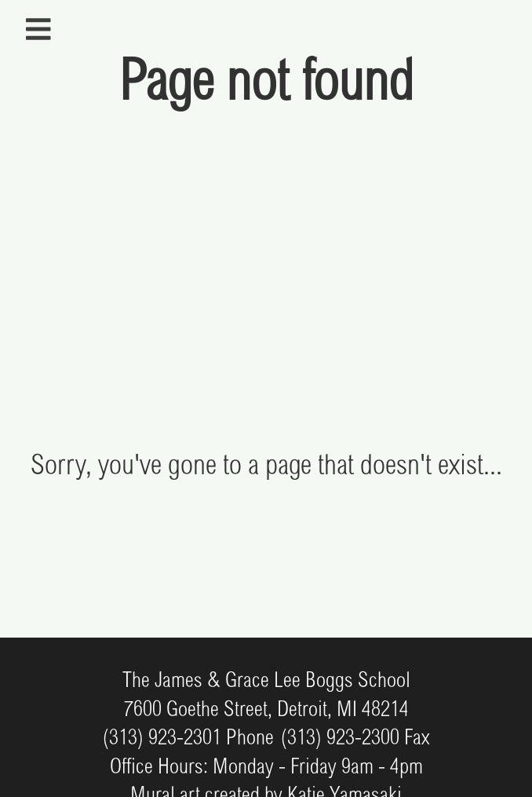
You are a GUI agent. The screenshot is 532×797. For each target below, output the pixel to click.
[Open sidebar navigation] (38, 29)
